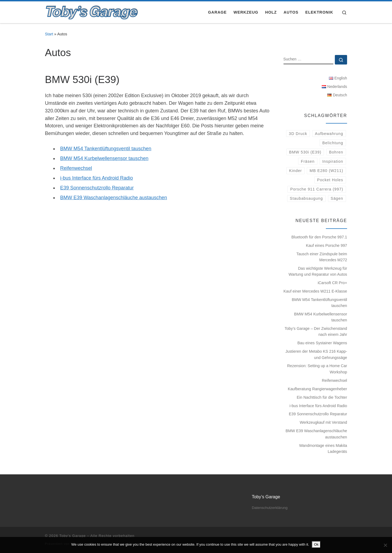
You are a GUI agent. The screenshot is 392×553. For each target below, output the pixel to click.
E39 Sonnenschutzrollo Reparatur (97, 188)
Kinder (295, 171)
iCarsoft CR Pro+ (332, 283)
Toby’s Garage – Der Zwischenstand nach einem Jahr (316, 331)
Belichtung (333, 143)
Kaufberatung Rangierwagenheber (317, 389)
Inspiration (333, 161)
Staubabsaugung (306, 198)
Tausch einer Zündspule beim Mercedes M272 (322, 257)
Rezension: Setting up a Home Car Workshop (317, 369)
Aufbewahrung (329, 134)
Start (49, 34)
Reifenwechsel (76, 168)
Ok (316, 544)
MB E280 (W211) (326, 171)
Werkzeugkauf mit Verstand (323, 422)
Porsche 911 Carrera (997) (317, 189)
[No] (385, 545)
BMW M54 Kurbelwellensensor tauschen (104, 158)
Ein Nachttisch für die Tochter (322, 397)
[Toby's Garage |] (92, 11)
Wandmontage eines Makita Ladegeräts (323, 448)
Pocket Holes (330, 180)
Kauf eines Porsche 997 (327, 245)
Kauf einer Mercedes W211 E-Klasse (315, 291)
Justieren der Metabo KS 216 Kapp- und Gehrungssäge (316, 354)
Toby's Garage (73, 536)
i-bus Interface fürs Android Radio (97, 178)
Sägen (337, 198)
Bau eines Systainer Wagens (322, 343)
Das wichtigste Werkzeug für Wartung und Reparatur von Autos (318, 271)
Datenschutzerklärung (270, 508)
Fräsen (308, 161)
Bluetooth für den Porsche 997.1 (319, 237)
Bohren (336, 152)
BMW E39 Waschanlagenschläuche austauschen (114, 198)
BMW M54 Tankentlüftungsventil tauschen (106, 149)
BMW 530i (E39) (305, 152)
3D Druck (298, 134)
